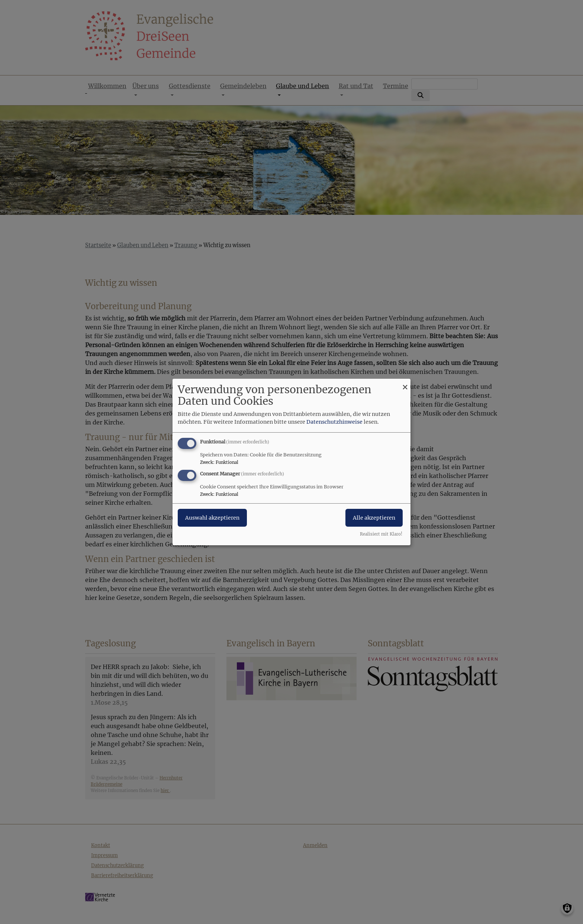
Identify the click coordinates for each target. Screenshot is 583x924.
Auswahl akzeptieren (212, 518)
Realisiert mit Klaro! (381, 534)
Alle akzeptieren (374, 518)
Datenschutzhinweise (334, 422)
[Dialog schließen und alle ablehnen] (405, 383)
